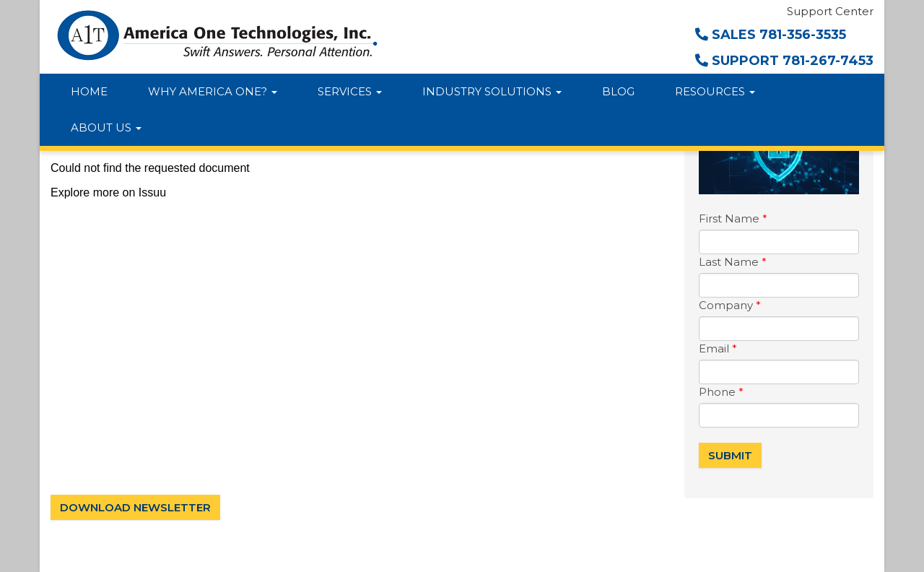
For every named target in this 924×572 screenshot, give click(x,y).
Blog (618, 91)
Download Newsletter (135, 507)
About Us (106, 127)
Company (730, 305)
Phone (721, 392)
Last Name (733, 262)
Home (89, 91)
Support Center (830, 11)
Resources (715, 91)
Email (718, 348)
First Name (733, 218)
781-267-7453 (828, 61)
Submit (730, 455)
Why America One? (213, 91)
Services (350, 91)
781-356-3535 (803, 35)
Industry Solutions (492, 91)
